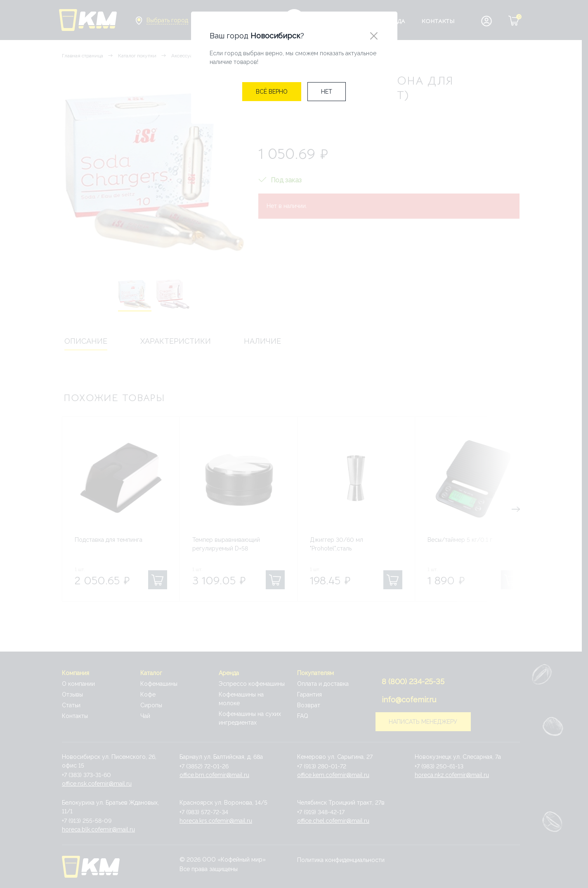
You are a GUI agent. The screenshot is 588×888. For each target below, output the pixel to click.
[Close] (374, 36)
